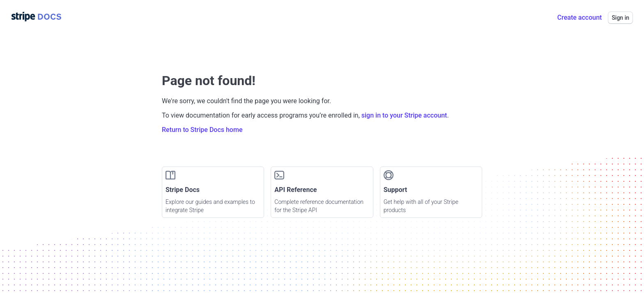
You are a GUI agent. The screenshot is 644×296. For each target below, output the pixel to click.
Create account (580, 17)
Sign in (620, 18)
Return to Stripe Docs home (202, 130)
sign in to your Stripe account (404, 115)
